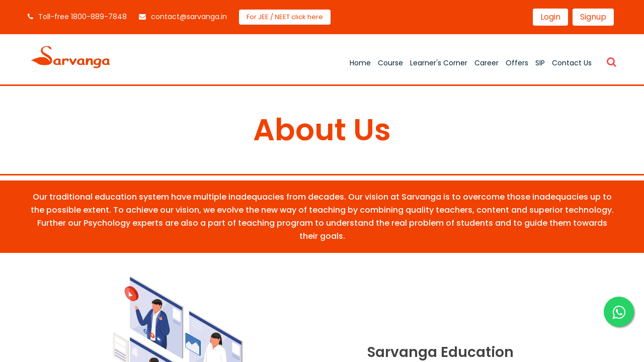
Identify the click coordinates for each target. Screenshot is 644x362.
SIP (540, 63)
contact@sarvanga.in (183, 17)
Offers (517, 63)
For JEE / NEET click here (285, 17)
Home (360, 63)
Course (390, 63)
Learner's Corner (439, 63)
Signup (593, 17)
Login (550, 17)
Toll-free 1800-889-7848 (77, 17)
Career (487, 63)
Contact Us (572, 63)
